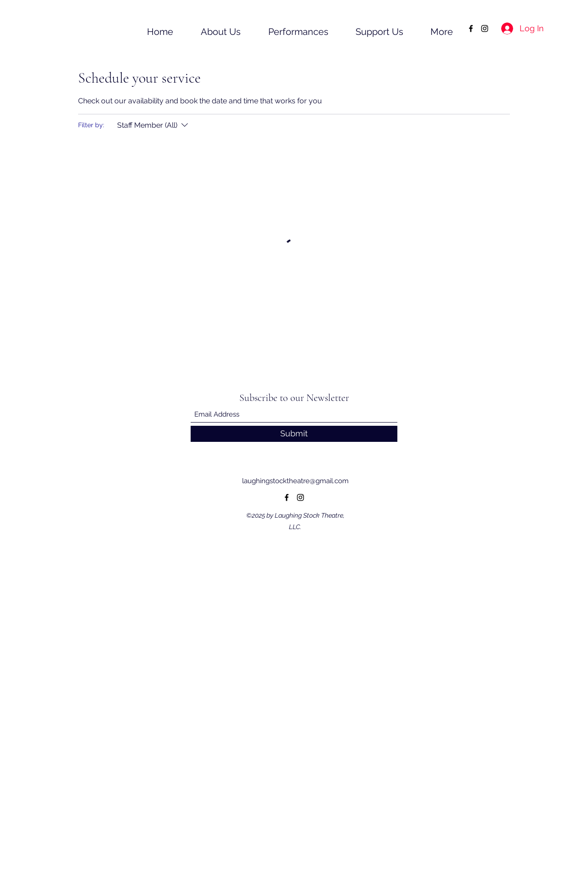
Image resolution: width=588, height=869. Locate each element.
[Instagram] (485, 28)
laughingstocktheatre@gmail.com (295, 481)
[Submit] (294, 434)
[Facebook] (471, 28)
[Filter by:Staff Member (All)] (154, 125)
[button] (212, 28)
